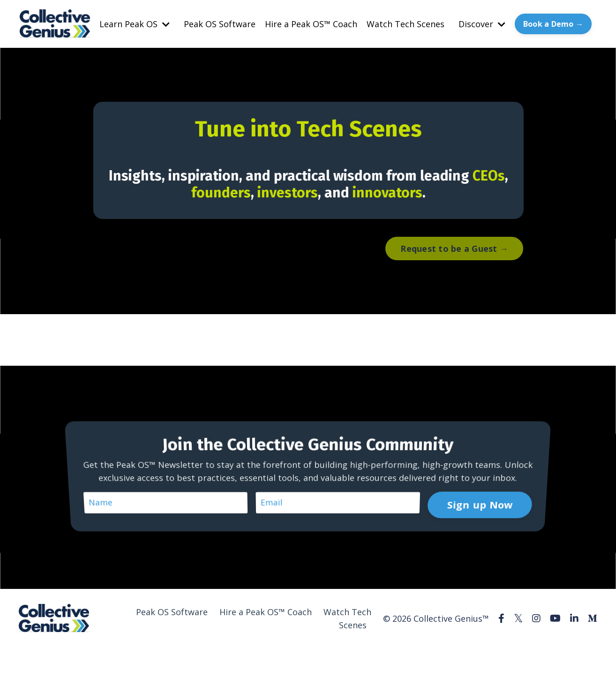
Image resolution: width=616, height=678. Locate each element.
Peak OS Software (220, 24)
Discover (482, 24)
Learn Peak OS (135, 24)
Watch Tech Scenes (406, 24)
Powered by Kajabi (569, 653)
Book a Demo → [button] (553, 24)
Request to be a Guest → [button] (454, 249)
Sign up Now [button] (477, 492)
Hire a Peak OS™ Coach (311, 24)
